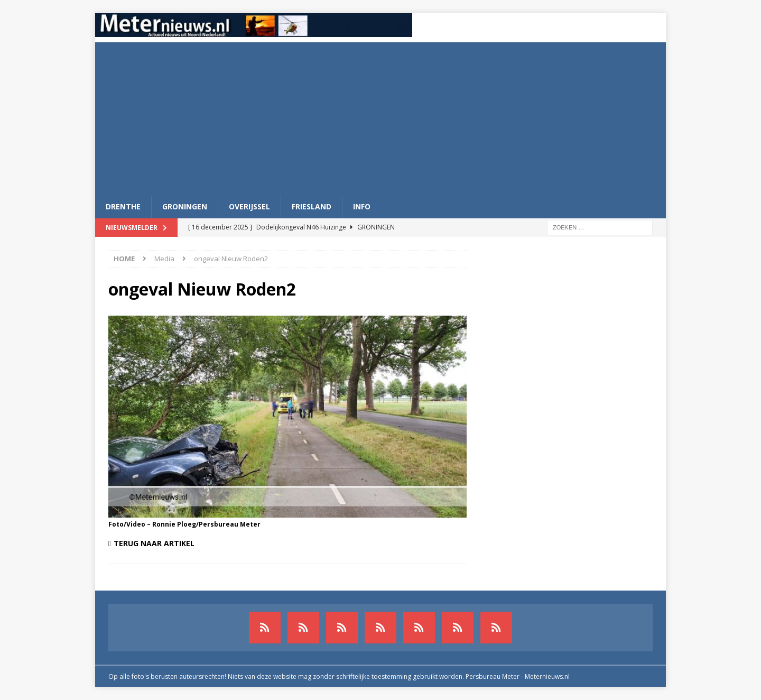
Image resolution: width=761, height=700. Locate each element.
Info (362, 206)
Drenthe (123, 206)
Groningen (185, 206)
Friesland (312, 206)
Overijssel (249, 206)
